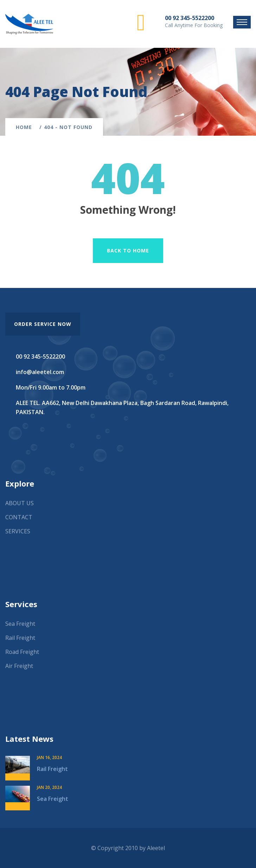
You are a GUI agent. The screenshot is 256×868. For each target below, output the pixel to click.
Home (26, 127)
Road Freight (22, 652)
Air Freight (19, 666)
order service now (43, 324)
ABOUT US (20, 503)
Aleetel (156, 848)
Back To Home (128, 250)
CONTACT (19, 517)
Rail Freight (20, 638)
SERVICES (18, 531)
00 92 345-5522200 (190, 18)
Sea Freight (20, 624)
